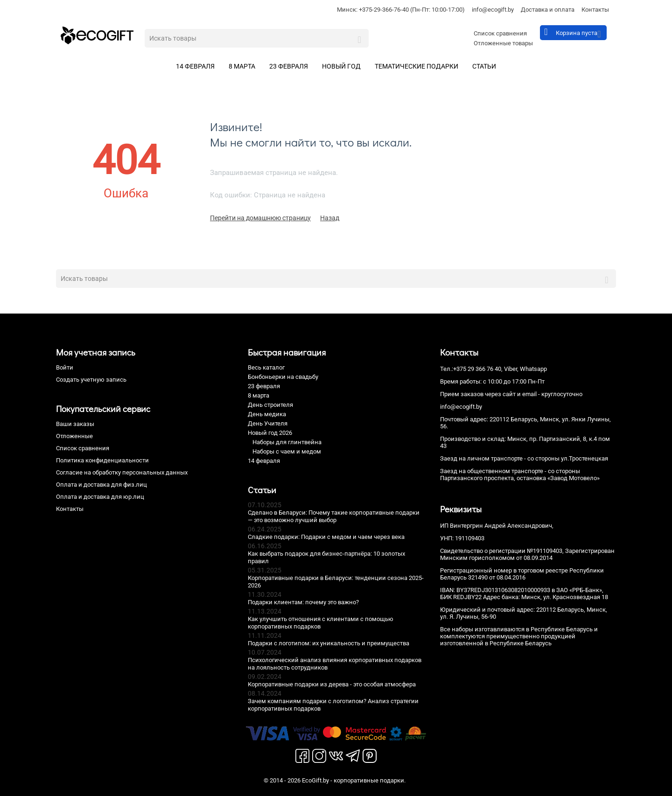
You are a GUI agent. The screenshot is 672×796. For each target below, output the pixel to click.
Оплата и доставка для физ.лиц (101, 485)
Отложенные (74, 436)
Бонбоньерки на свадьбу (283, 377)
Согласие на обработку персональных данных (122, 472)
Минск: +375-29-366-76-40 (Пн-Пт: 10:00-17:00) (401, 10)
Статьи (484, 66)
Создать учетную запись (91, 380)
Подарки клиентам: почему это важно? (303, 602)
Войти (65, 367)
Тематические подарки (416, 66)
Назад (330, 218)
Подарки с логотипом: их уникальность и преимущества (329, 643)
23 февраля (289, 66)
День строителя (270, 405)
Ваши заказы (75, 424)
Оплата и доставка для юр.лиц (100, 497)
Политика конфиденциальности (102, 460)
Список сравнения (500, 33)
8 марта (242, 66)
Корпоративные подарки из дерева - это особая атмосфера (332, 684)
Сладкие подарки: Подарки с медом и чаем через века (326, 537)
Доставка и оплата (548, 10)
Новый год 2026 (270, 433)
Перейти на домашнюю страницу (260, 218)
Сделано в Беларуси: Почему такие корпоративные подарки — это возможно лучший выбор (334, 516)
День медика (267, 414)
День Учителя (268, 423)
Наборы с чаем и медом (287, 451)
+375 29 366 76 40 (477, 369)
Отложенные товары (503, 43)
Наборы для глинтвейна (287, 442)
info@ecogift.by (493, 10)
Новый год (341, 66)
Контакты (595, 10)
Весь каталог (266, 367)
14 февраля (195, 66)
